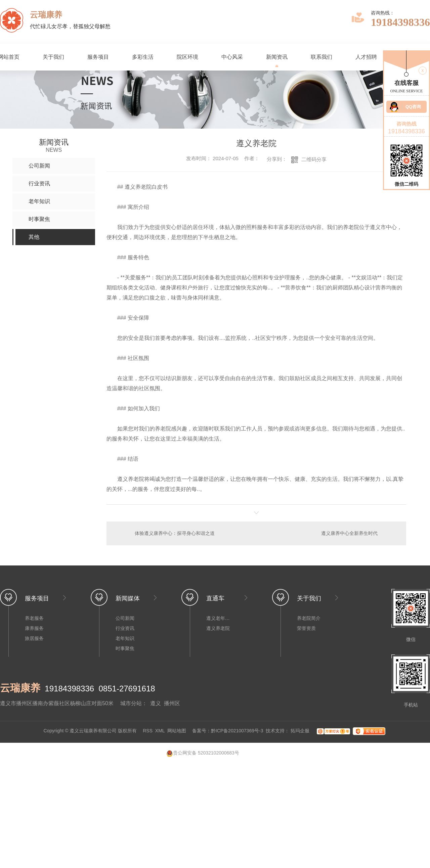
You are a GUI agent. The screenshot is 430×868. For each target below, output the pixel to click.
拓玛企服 (301, 731)
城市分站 (131, 703)
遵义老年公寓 (220, 618)
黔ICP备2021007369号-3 (237, 731)
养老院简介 (309, 618)
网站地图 (177, 731)
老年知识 (125, 638)
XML (160, 731)
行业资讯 (125, 628)
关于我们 (53, 57)
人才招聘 (366, 57)
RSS (148, 731)
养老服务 (34, 618)
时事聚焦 (125, 648)
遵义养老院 (218, 628)
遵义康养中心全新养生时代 (349, 533)
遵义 (156, 703)
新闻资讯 (277, 57)
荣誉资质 (306, 628)
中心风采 (232, 57)
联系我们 (321, 57)
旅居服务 (34, 638)
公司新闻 (125, 618)
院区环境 (187, 57)
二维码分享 (314, 159)
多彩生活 (143, 57)
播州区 (172, 703)
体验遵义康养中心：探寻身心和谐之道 (175, 533)
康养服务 (34, 628)
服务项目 (98, 57)
